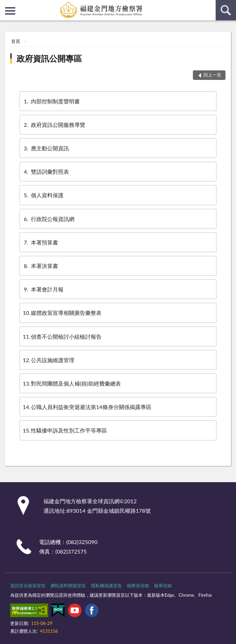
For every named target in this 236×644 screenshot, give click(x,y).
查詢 (226, 10)
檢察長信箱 (138, 586)
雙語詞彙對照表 (46, 172)
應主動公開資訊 (46, 148)
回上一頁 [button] (212, 75)
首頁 (16, 41)
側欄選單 (10, 11)
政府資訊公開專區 (49, 58)
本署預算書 (40, 242)
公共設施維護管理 (49, 360)
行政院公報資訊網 (49, 219)
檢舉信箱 (163, 586)
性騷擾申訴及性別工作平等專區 (65, 430)
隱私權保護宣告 (106, 586)
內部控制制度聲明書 (51, 101)
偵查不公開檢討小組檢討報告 (62, 336)
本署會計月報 (43, 289)
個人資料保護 (43, 195)
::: (5, 5)
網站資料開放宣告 (68, 586)
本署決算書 (40, 266)
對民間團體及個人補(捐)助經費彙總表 (72, 383)
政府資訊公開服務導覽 (54, 125)
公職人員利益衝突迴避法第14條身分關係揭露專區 (87, 407)
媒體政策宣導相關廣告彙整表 (62, 313)
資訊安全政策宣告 (28, 586)
